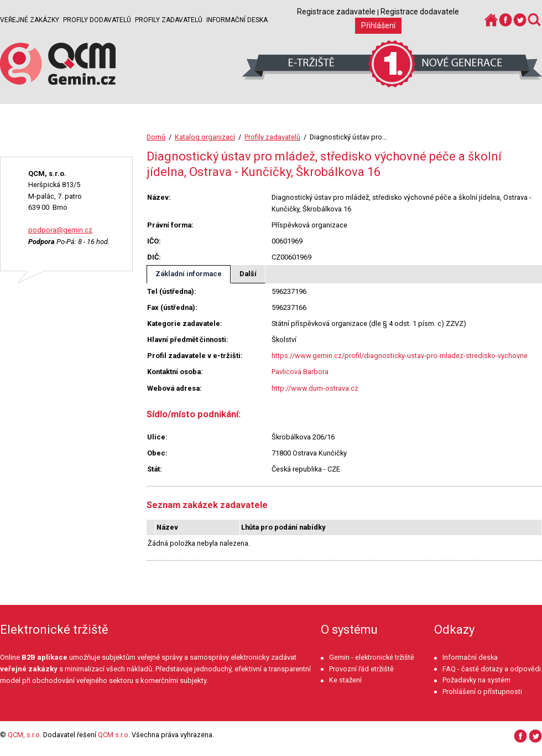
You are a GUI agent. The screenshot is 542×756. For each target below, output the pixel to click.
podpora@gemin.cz (60, 230)
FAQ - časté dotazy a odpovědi (492, 669)
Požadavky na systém (476, 680)
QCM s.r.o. (114, 735)
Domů (156, 137)
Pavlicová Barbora (300, 372)
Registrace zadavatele (336, 12)
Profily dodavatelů (97, 20)
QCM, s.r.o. (25, 735)
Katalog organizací (205, 137)
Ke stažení (345, 680)
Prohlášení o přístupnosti (482, 692)
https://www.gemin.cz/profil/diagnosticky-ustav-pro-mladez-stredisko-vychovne (400, 356)
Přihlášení (378, 25)
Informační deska (237, 20)
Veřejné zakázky (30, 20)
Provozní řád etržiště (361, 669)
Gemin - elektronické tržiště (372, 657)
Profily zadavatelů (169, 20)
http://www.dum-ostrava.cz (315, 388)
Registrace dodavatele (420, 12)
